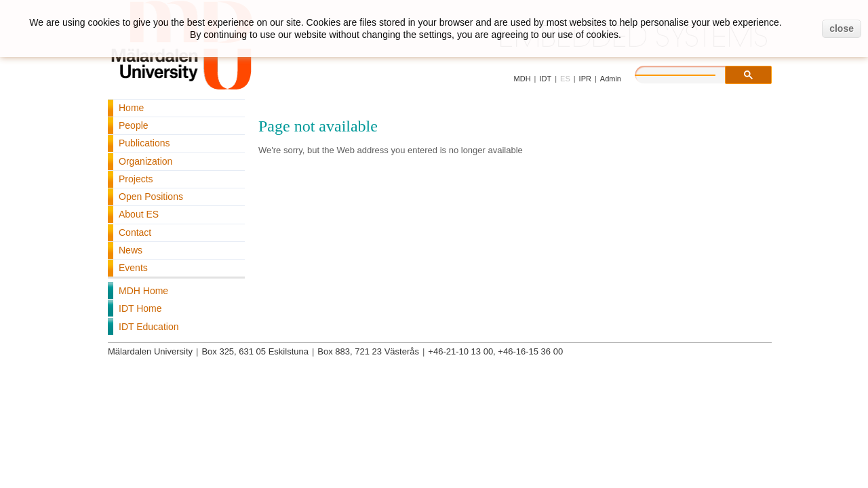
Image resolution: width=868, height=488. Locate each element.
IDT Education (149, 327)
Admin (611, 79)
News (131, 250)
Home (131, 108)
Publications (144, 143)
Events (133, 268)
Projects (136, 179)
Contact (135, 232)
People (134, 125)
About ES (139, 214)
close (842, 28)
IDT (545, 79)
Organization (145, 161)
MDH (522, 79)
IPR (585, 79)
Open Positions (151, 197)
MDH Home (143, 291)
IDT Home (140, 308)
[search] (689, 73)
